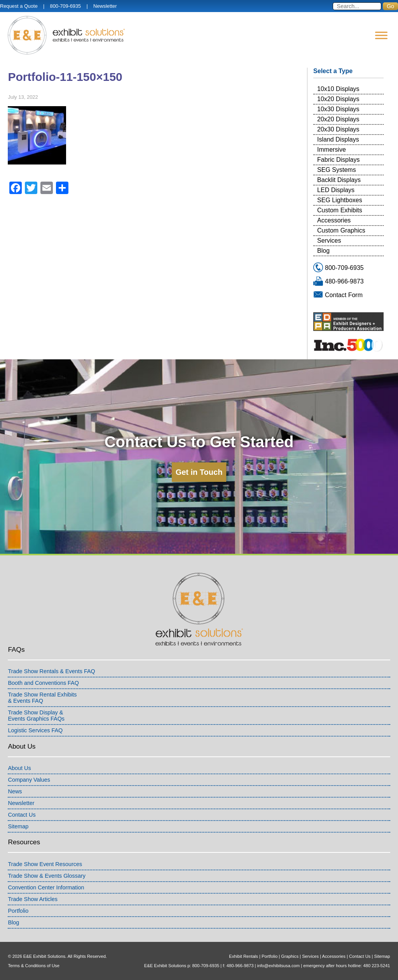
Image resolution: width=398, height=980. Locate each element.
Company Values (29, 780)
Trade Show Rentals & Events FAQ (51, 671)
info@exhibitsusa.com (279, 966)
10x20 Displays (338, 99)
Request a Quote (19, 6)
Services (329, 241)
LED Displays (336, 190)
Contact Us (22, 815)
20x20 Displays (338, 119)
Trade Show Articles (32, 899)
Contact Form (344, 295)
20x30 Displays (338, 129)
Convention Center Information (46, 887)
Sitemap (18, 826)
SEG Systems (337, 170)
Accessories (334, 220)
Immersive (332, 150)
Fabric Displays (338, 160)
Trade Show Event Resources (45, 864)
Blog (323, 251)
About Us (19, 768)
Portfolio (18, 911)
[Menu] (381, 35)
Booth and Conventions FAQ (43, 683)
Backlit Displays (339, 180)
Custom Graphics (341, 230)
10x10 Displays (338, 89)
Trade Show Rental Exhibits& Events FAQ (42, 698)
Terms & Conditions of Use (33, 966)
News (15, 791)
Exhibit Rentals (244, 956)
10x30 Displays (338, 109)
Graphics (290, 956)
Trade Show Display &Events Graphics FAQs (36, 716)
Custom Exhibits (340, 210)
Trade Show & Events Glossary (46, 876)
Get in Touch (199, 472)
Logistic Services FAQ (35, 730)
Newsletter (105, 6)
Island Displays (338, 139)
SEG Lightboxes (340, 200)
